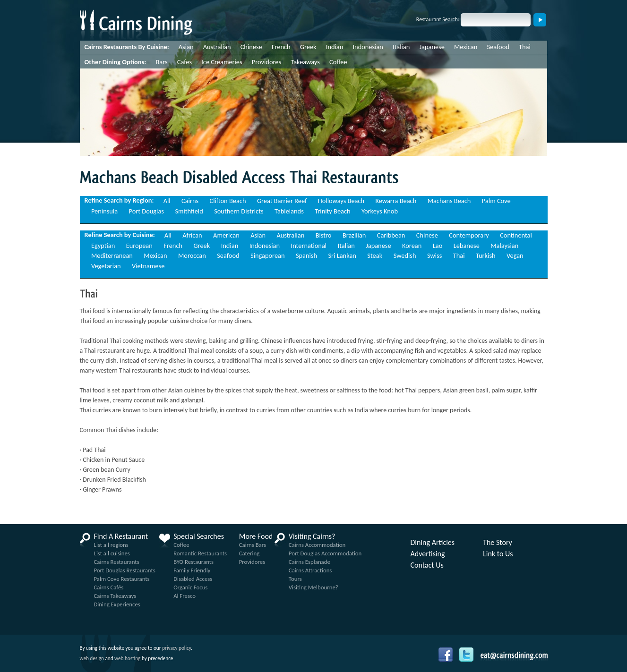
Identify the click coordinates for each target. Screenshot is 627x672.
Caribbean (391, 235)
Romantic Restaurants (200, 553)
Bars (161, 62)
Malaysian (504, 246)
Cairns (190, 201)
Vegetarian (106, 266)
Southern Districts (239, 211)
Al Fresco (185, 596)
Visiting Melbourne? (313, 587)
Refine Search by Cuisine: (120, 235)
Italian (401, 47)
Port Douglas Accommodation (325, 553)
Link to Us (498, 554)
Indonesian (368, 47)
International (309, 246)
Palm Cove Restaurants (122, 579)
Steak (375, 255)
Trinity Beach (332, 211)
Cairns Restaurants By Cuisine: (127, 47)
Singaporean (267, 255)
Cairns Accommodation (317, 545)
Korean (412, 246)
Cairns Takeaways (115, 596)
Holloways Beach (341, 201)
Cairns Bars (253, 545)
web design (92, 658)
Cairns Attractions (310, 570)
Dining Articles (433, 543)
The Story (498, 543)
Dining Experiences (117, 604)
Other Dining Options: (116, 62)
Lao (438, 246)
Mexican (466, 47)
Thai (525, 47)
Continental (516, 235)
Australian (217, 47)
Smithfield (189, 211)
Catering (249, 553)
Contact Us (427, 565)
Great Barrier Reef (282, 201)
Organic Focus (190, 587)
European (139, 246)
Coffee (338, 62)
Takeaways (305, 62)
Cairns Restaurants (117, 562)
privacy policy (176, 648)
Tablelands (289, 211)
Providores (266, 62)
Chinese (251, 47)
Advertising (428, 554)
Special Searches (199, 536)
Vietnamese (148, 266)
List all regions (111, 545)
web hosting (127, 658)
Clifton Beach (228, 201)
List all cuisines (112, 553)
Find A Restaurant (121, 536)
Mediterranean (112, 255)
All (167, 201)
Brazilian (354, 235)
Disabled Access (193, 579)
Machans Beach (449, 201)
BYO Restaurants (193, 562)
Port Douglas (146, 211)
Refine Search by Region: (119, 200)
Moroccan (192, 255)
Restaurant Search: (438, 19)
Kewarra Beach (396, 201)
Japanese (432, 47)
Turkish (486, 255)
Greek (308, 47)
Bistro (324, 235)
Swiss (434, 255)
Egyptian (103, 246)
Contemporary (469, 235)
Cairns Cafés (109, 587)
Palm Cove (496, 201)
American (226, 235)
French (281, 47)
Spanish (306, 255)
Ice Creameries (222, 62)
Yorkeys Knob (380, 211)
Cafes (185, 62)
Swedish (405, 255)
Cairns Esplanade (309, 562)
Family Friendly (192, 570)
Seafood (498, 47)
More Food (256, 536)
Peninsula (104, 211)
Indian (335, 47)
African (192, 235)
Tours (295, 579)
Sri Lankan (342, 255)
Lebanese (467, 246)
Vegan (515, 255)
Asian (186, 47)
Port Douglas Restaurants (125, 570)
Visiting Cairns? (312, 536)
